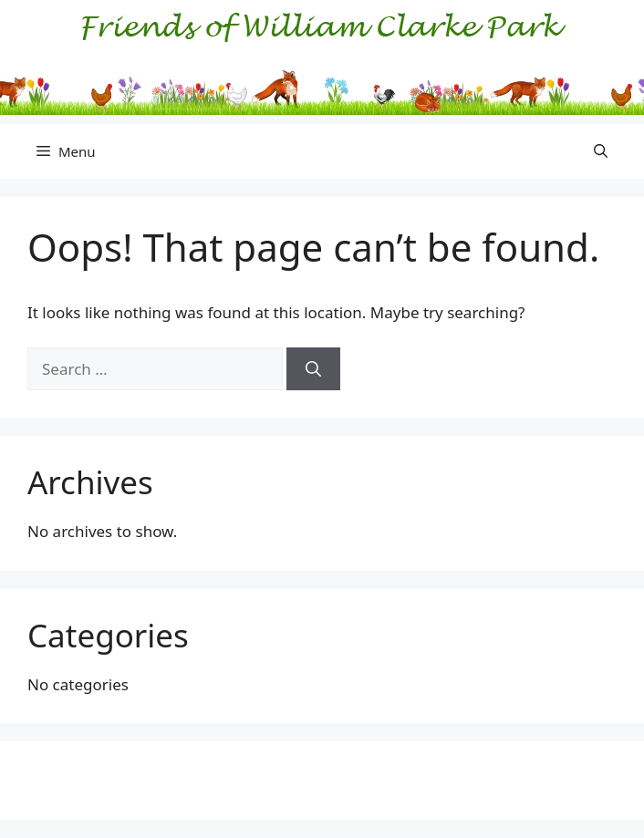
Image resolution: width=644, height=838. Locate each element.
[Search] (313, 369)
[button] (601, 151)
